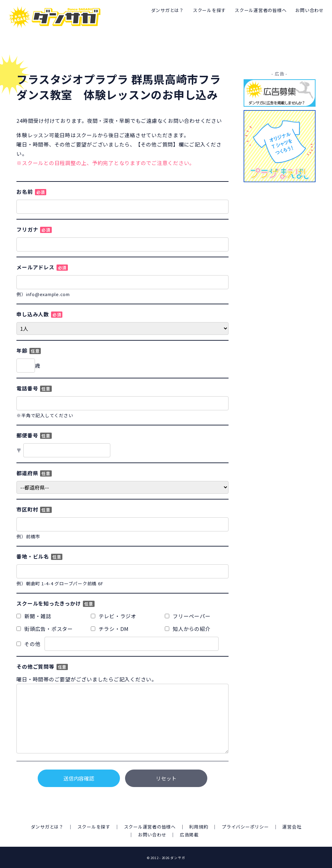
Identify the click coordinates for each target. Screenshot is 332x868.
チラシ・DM (110, 629)
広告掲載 (189, 835)
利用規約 (199, 827)
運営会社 (292, 827)
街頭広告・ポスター (45, 629)
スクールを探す (209, 10)
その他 (118, 644)
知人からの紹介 (188, 629)
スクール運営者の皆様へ (261, 10)
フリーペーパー (188, 616)
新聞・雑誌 (34, 616)
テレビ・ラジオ (114, 616)
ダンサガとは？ (168, 10)
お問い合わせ (310, 10)
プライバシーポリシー (245, 827)
